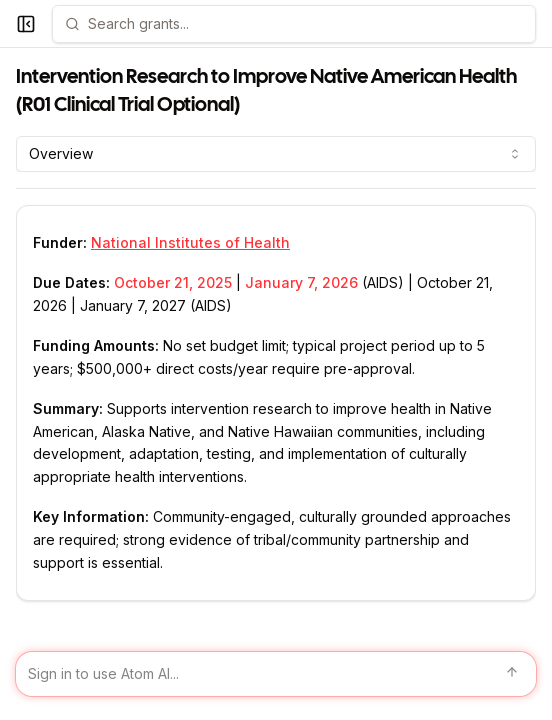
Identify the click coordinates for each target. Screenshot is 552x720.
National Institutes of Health (190, 242)
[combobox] (276, 154)
